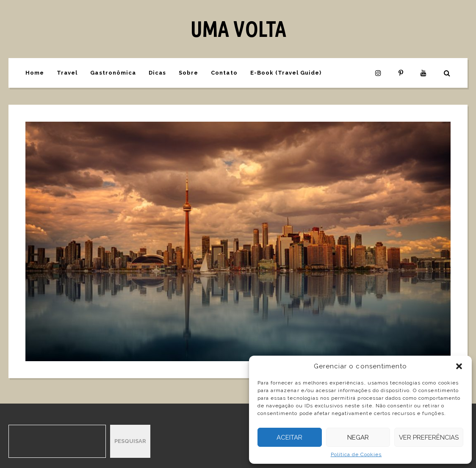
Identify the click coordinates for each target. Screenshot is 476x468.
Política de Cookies (356, 454)
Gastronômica (113, 73)
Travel (67, 73)
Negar (358, 437)
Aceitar (289, 437)
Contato (224, 73)
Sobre (188, 73)
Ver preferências (429, 437)
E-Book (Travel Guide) (286, 73)
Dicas (157, 73)
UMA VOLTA (238, 29)
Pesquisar (130, 441)
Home (35, 73)
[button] (459, 366)
